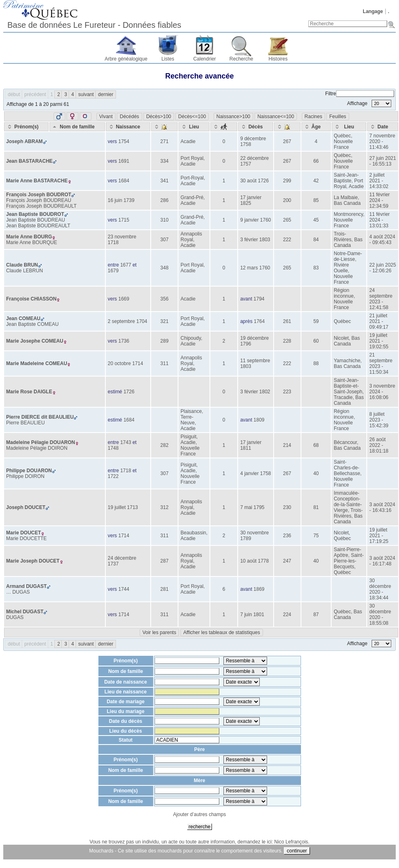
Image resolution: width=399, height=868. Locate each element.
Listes (168, 59)
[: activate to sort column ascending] (164, 127)
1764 (259, 321)
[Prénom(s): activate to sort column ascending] (26, 127)
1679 (113, 271)
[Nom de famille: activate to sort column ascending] (77, 127)
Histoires (278, 59)
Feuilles (338, 117)
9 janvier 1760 (255, 220)
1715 (124, 220)
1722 (113, 476)
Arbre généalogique (126, 59)
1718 (126, 471)
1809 (259, 420)
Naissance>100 (233, 117)
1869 (259, 589)
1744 (124, 589)
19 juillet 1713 (123, 507)
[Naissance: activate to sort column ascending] (128, 127)
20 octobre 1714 (126, 363)
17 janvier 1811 (251, 445)
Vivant (106, 117)
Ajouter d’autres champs (199, 814)
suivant (86, 94)
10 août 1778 (254, 561)
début (14, 94)
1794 (259, 299)
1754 (124, 141)
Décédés (129, 117)
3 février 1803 (255, 240)
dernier (106, 94)
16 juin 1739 (121, 200)
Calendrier (204, 59)
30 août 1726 (254, 181)
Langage (373, 11)
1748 (113, 448)
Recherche (241, 59)
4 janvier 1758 (255, 473)
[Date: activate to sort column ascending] (383, 127)
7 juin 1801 (252, 615)
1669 (124, 299)
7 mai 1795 (252, 507)
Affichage (369, 103)
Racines (313, 117)
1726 (129, 392)
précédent (35, 94)
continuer (297, 851)
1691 (124, 161)
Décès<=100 (192, 117)
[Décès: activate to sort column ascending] (255, 127)
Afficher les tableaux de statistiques (222, 632)
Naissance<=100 (276, 117)
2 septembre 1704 (128, 321)
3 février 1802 (255, 392)
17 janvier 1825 (251, 200)
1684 (124, 181)
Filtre (360, 94)
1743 (126, 442)
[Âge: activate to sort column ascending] (316, 127)
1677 (126, 265)
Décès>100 (159, 117)
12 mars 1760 (255, 268)
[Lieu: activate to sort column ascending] (194, 127)
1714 (124, 536)
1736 (124, 341)
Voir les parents (159, 632)
